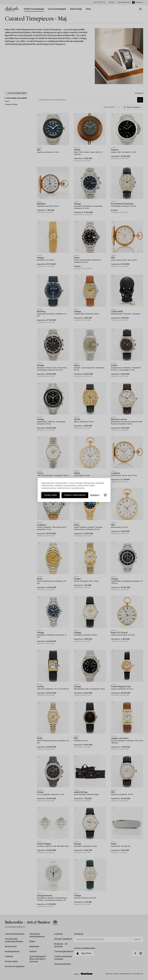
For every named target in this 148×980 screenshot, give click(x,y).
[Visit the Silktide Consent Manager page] (105, 495)
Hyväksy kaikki (50, 495)
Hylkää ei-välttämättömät (75, 495)
